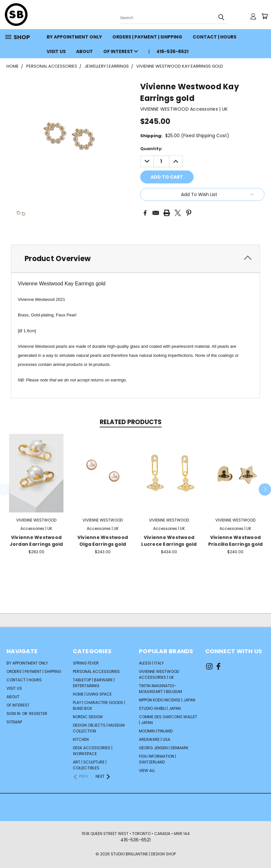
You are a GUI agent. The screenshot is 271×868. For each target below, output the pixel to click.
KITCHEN (81, 739)
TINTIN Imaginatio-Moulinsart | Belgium (160, 689)
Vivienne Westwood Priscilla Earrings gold (236, 541)
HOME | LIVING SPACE (92, 694)
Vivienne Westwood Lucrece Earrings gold (169, 541)
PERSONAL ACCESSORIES (96, 671)
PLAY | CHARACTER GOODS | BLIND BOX (99, 705)
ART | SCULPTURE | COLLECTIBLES (90, 765)
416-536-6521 (172, 51)
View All (147, 770)
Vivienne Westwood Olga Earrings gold (103, 541)
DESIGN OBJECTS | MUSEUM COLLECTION (99, 728)
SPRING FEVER (86, 663)
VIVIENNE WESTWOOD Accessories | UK (159, 674)
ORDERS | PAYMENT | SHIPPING (147, 37)
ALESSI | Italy (151, 663)
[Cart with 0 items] (265, 16)
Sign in (14, 714)
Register (38, 714)
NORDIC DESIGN (88, 717)
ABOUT (85, 51)
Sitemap (14, 722)
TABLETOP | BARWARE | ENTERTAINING (94, 683)
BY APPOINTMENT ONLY (74, 37)
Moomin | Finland (156, 731)
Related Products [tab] (131, 422)
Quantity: (151, 149)
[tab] (135, 259)
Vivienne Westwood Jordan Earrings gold (36, 541)
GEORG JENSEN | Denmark (164, 748)
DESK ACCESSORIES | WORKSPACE (93, 751)
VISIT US (56, 51)
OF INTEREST (121, 51)
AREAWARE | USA (155, 739)
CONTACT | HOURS (215, 37)
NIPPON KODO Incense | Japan (167, 700)
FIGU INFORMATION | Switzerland (158, 759)
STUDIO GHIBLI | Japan (160, 708)
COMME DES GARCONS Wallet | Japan (168, 720)
